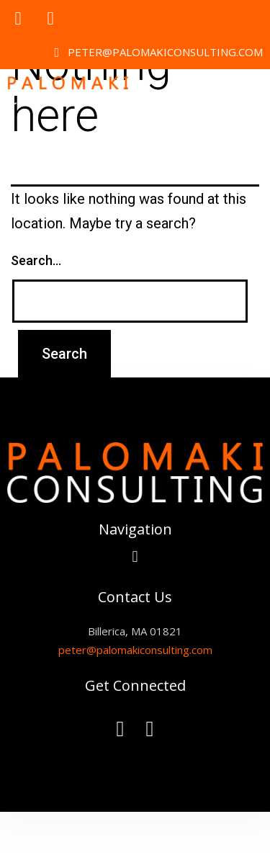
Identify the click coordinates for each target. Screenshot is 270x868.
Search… (36, 260)
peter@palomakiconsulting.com (135, 650)
